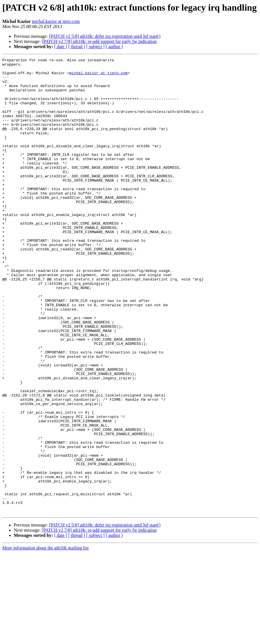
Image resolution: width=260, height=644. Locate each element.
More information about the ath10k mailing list (45, 639)
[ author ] (114, 47)
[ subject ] (95, 47)
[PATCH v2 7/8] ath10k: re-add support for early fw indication (99, 41)
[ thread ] (77, 47)
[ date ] (61, 47)
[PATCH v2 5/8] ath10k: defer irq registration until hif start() (105, 36)
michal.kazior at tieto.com (56, 21)
